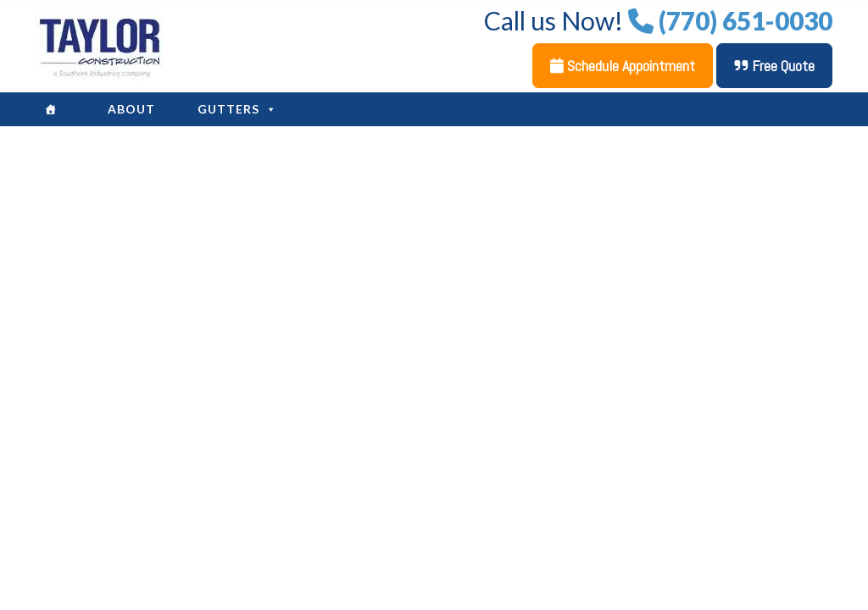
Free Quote (774, 66)
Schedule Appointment (623, 66)
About (131, 109)
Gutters (237, 109)
